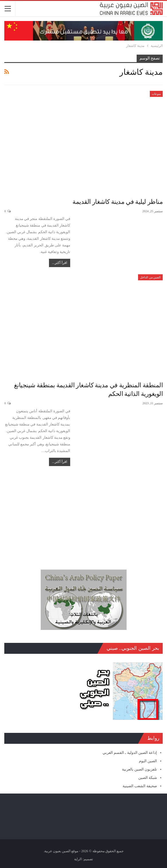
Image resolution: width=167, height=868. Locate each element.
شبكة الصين (148, 778)
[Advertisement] (83, 515)
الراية (78, 859)
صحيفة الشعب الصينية (140, 786)
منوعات (156, 94)
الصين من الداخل (150, 277)
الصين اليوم (148, 761)
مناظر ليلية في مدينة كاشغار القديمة (118, 202)
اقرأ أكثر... (60, 263)
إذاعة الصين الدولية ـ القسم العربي (130, 753)
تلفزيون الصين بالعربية (140, 769)
